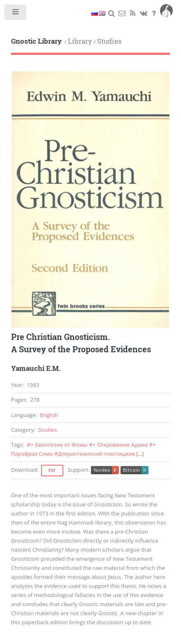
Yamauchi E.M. (36, 368)
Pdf (52, 471)
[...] (140, 454)
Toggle (16, 14)
